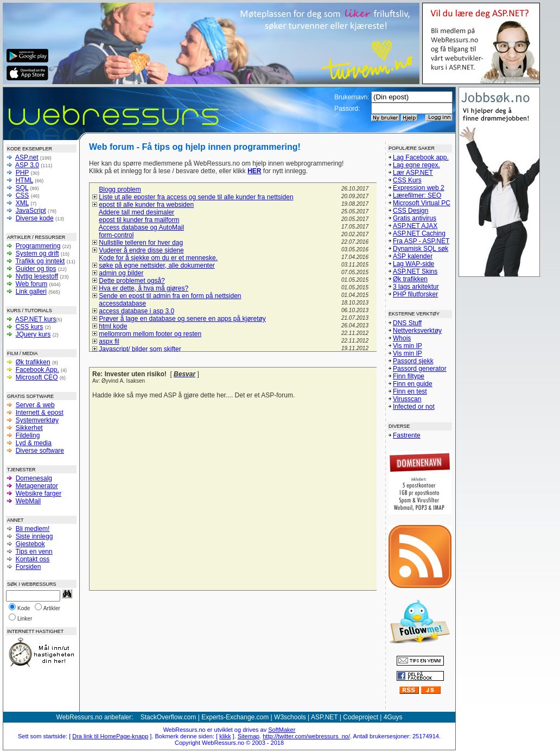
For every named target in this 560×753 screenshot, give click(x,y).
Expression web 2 (419, 188)
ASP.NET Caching (419, 233)
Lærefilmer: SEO (417, 195)
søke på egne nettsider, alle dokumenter (157, 265)
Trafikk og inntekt (40, 261)
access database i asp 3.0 (136, 311)
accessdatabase (122, 303)
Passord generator (420, 369)
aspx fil (109, 341)
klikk (225, 736)
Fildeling (28, 435)
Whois (402, 338)
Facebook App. (37, 370)
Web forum (31, 284)
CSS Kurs (407, 180)
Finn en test (410, 391)
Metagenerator (37, 486)
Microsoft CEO (37, 377)
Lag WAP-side (413, 264)
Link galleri (31, 292)
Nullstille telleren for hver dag (141, 243)
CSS (23, 195)
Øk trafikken (33, 362)
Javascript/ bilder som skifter (140, 349)
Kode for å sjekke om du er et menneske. (158, 258)
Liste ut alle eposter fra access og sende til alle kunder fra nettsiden (196, 197)
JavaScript (31, 211)
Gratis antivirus (415, 218)
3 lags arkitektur (416, 287)
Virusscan (407, 399)
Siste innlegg (34, 536)
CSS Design (411, 211)
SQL (22, 188)
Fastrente (407, 435)
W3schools (290, 717)
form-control (116, 235)
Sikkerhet (29, 428)
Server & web (35, 405)
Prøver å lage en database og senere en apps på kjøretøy (182, 319)
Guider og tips (36, 269)
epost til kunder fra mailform (139, 220)
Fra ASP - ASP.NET (421, 241)
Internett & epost (40, 413)
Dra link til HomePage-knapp (110, 736)
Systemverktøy (37, 420)
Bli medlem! (33, 529)
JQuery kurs (33, 334)
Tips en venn (34, 552)
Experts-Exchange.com (235, 717)
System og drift (37, 254)
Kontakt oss (33, 559)
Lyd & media (34, 443)
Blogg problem (120, 189)
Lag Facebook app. (421, 157)
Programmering (38, 246)
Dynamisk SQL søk (421, 249)
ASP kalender (413, 256)
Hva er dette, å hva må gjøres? (144, 288)
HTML (24, 180)
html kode (113, 326)
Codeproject (361, 717)
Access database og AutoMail (141, 227)
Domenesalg (34, 478)
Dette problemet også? (132, 281)
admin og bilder (121, 273)
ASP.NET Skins (415, 271)
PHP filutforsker (415, 294)
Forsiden (28, 567)
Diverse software (40, 451)
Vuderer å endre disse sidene (141, 250)
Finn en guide (413, 384)
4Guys (393, 717)
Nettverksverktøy (417, 331)
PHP (22, 173)
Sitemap (249, 736)
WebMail (28, 501)
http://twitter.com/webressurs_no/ (306, 736)
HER (254, 171)
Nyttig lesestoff (37, 276)
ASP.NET (324, 717)
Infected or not (414, 407)
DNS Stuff (407, 323)
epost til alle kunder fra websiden (146, 205)
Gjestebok (30, 544)
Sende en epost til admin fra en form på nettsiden (170, 296)
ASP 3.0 (27, 165)
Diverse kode (35, 218)
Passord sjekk (413, 361)
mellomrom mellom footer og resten (150, 334)
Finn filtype (409, 376)
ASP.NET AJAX (415, 226)
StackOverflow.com (168, 717)
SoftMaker (282, 730)
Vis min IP (408, 346)
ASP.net (27, 157)
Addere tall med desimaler (136, 212)
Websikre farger (39, 493)
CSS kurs (30, 327)
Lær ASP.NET (413, 173)
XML (22, 203)
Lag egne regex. (416, 165)
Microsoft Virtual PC (422, 203)
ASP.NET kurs (36, 319)
